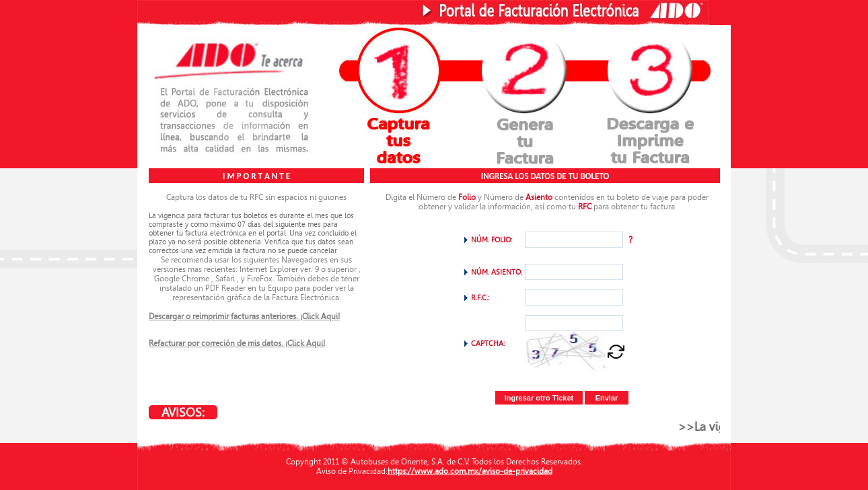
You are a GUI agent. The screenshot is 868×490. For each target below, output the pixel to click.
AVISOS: (183, 412)
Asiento (539, 197)
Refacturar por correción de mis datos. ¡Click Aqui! (237, 343)
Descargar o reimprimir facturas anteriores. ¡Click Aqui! (244, 316)
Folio (467, 197)
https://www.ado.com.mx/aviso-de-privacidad (470, 471)
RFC (585, 207)
